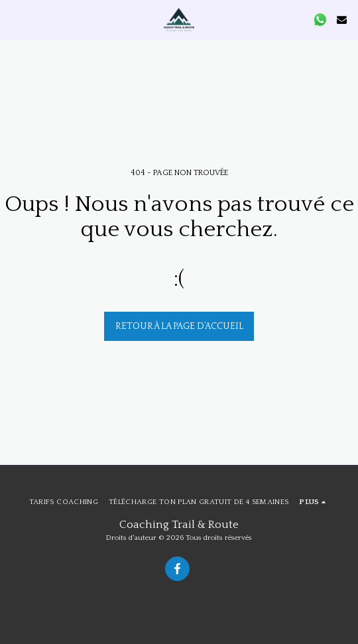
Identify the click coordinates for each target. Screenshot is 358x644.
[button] (15, 19)
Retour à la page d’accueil (179, 326)
